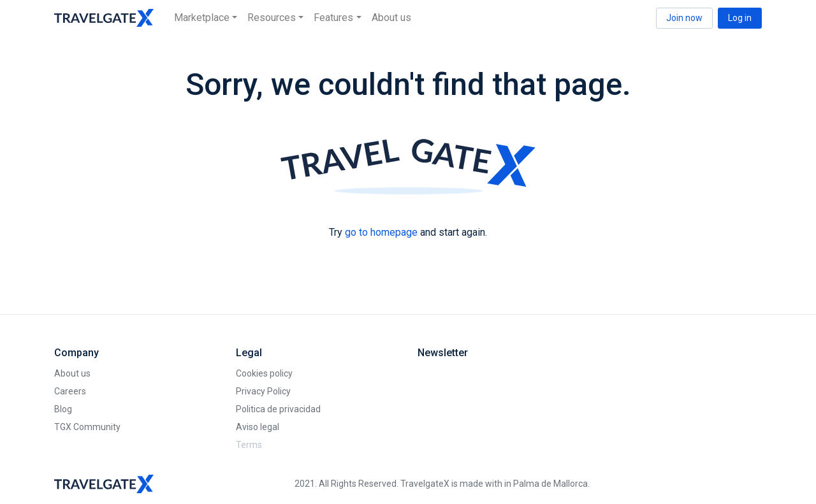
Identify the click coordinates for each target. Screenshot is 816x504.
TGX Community (87, 427)
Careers (70, 391)
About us (391, 18)
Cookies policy (264, 373)
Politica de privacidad (278, 409)
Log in (740, 18)
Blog (63, 409)
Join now (684, 18)
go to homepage (381, 232)
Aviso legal (258, 427)
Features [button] (333, 18)
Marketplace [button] (202, 18)
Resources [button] (272, 18)
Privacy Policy (263, 391)
